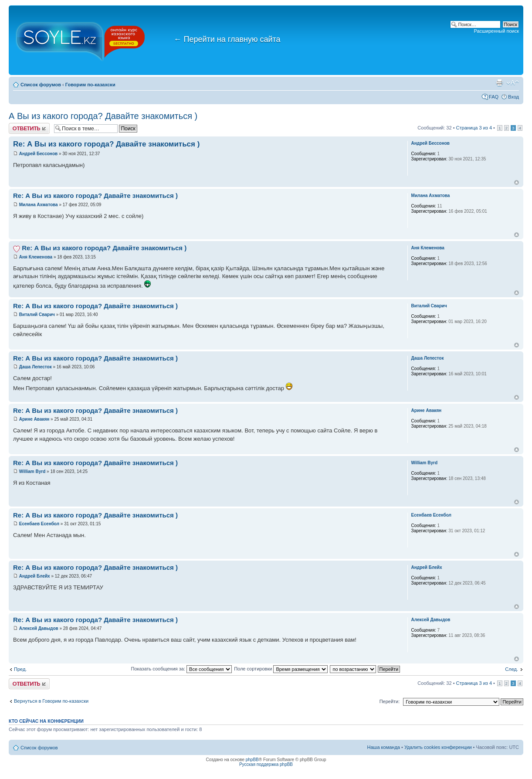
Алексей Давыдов (39, 628)
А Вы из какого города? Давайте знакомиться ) (103, 116)
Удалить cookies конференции (438, 747)
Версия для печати (499, 83)
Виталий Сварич (37, 315)
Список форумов (41, 85)
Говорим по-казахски (90, 85)
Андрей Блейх (35, 576)
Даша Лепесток (36, 367)
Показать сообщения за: (182, 669)
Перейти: (390, 701)
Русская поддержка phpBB (266, 764)
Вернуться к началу (517, 182)
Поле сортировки (281, 669)
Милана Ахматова (39, 205)
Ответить (29, 128)
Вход (513, 97)
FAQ (494, 97)
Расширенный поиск (496, 31)
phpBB (252, 760)
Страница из (474, 128)
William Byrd (32, 471)
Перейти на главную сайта (227, 39)
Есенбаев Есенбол (39, 524)
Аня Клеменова (36, 257)
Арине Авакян (34, 419)
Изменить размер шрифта (513, 83)
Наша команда (384, 747)
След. (512, 669)
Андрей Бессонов (38, 154)
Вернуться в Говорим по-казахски (51, 701)
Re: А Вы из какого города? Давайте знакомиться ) (106, 144)
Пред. (20, 669)
